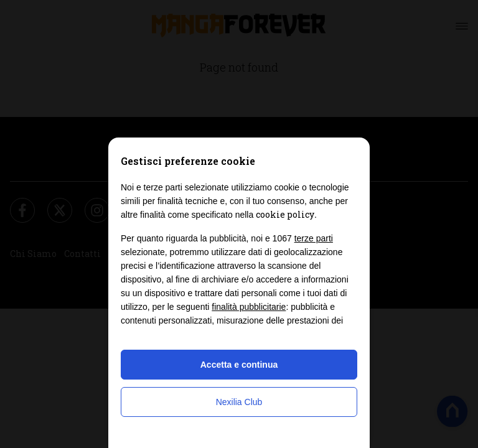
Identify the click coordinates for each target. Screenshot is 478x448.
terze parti (314, 238)
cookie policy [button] (285, 214)
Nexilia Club (239, 402)
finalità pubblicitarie (249, 307)
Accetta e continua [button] (239, 365)
